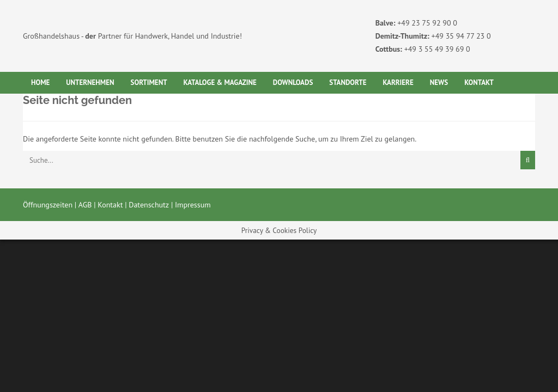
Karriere (398, 82)
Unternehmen (90, 82)
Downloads (293, 82)
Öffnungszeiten (48, 205)
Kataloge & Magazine (220, 82)
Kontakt (479, 82)
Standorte (348, 82)
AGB (85, 205)
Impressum (193, 205)
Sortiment (149, 82)
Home (40, 82)
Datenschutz (149, 205)
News (439, 82)
